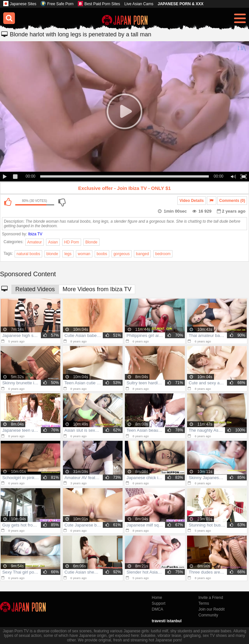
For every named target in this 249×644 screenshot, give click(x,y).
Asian (53, 242)
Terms (204, 603)
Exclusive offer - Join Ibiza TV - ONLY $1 (124, 188)
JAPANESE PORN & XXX (180, 4)
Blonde (91, 242)
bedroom (163, 254)
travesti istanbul (167, 621)
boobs (102, 254)
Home (157, 598)
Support (159, 603)
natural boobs (28, 254)
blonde (52, 254)
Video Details (191, 201)
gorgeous (122, 254)
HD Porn (72, 242)
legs (68, 254)
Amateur (35, 242)
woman (84, 254)
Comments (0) (232, 201)
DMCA (157, 609)
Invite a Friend (211, 598)
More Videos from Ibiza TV (97, 289)
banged (142, 254)
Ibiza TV (35, 234)
